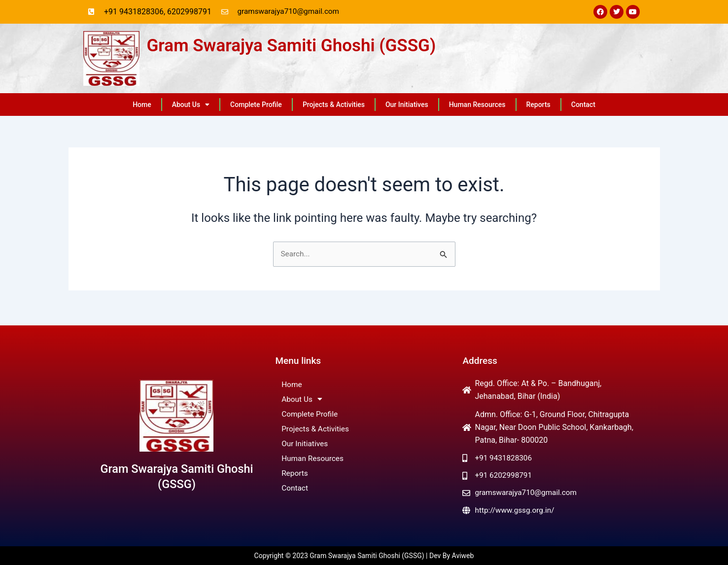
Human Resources (477, 105)
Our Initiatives (407, 105)
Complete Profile (256, 105)
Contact (583, 105)
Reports (538, 105)
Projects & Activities (334, 105)
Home (142, 105)
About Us (191, 105)
